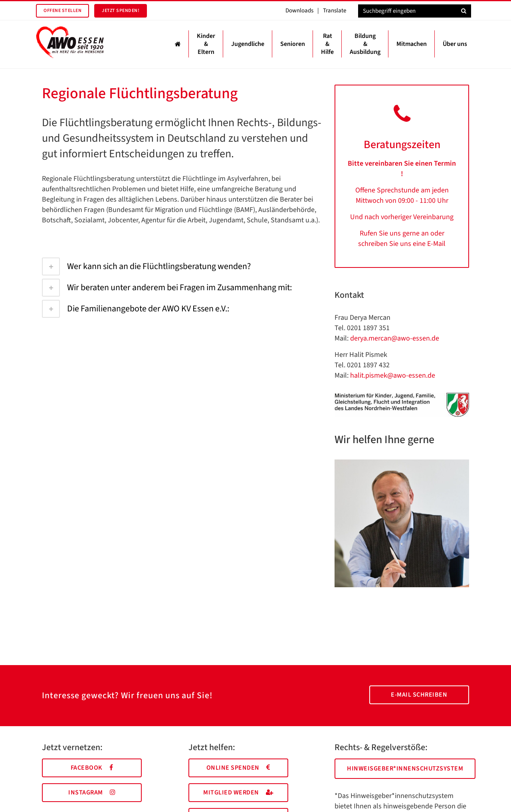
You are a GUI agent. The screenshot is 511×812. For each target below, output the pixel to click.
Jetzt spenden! (121, 11)
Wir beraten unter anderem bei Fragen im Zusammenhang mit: (167, 287)
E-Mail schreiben (419, 695)
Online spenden (238, 768)
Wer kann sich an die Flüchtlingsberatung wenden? (146, 266)
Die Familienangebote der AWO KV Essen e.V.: (136, 309)
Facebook (92, 768)
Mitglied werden (238, 792)
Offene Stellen (62, 11)
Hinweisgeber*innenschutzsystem (405, 768)
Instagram (92, 792)
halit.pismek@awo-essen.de (393, 375)
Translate (335, 11)
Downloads (299, 11)
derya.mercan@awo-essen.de (395, 338)
